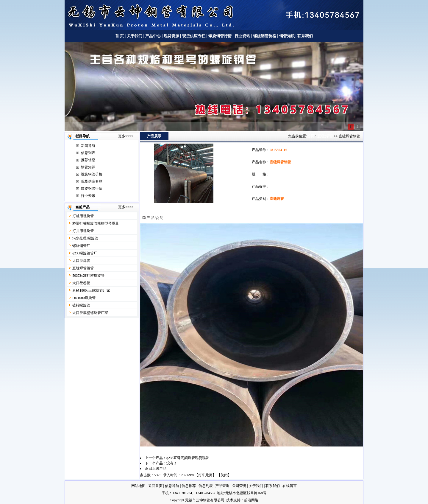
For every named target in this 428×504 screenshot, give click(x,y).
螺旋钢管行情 (220, 36)
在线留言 (290, 486)
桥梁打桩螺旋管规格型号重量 (96, 223)
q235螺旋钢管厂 (85, 253)
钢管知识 (287, 36)
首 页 (120, 36)
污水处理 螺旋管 (85, 238)
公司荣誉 (239, 486)
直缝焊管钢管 (83, 268)
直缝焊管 (325, 136)
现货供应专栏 (194, 36)
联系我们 (305, 36)
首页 (311, 136)
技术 (230, 500)
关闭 (224, 475)
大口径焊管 (81, 261)
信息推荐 (189, 486)
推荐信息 (88, 160)
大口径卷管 (81, 283)
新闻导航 (88, 146)
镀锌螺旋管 (81, 305)
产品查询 (222, 486)
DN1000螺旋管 (84, 298)
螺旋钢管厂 (81, 246)
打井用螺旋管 (83, 231)
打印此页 (205, 475)
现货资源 (172, 36)
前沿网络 (251, 500)
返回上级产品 (156, 469)
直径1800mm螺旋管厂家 (91, 290)
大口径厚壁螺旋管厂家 (90, 313)
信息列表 (88, 153)
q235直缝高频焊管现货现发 (188, 458)
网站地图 (138, 486)
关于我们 (135, 36)
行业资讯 (242, 36)
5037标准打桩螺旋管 (88, 276)
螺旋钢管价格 (265, 36)
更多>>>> (126, 136)
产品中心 (153, 36)
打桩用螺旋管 (83, 216)
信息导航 (172, 486)
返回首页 (155, 486)
